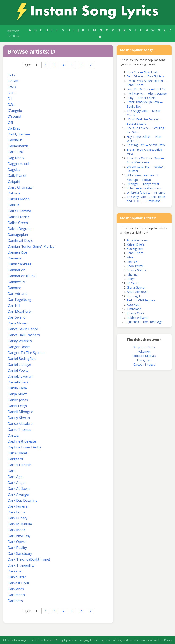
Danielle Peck (18, 382)
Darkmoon (16, 595)
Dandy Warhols (20, 341)
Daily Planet (17, 176)
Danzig (13, 435)
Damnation (16, 270)
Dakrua (14, 205)
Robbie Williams (137, 318)
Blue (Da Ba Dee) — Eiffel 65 (146, 89)
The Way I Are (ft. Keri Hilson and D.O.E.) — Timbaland (146, 199)
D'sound (14, 116)
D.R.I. (11, 105)
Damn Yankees (19, 264)
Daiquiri (14, 181)
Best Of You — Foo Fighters (146, 76)
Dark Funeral (18, 506)
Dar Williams (18, 453)
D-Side (13, 81)
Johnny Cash (135, 313)
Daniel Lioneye (19, 365)
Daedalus (15, 140)
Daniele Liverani (20, 376)
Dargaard (15, 459)
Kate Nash (134, 304)
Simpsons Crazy (144, 347)
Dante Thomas (19, 429)
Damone (14, 288)
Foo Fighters (135, 249)
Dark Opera (17, 542)
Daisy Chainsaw (20, 187)
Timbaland (134, 309)
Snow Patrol (135, 266)
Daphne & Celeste (22, 441)
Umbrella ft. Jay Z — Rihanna (146, 192)
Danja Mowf (17, 394)
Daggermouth (19, 164)
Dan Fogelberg (19, 300)
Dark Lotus (16, 512)
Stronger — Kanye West (143, 184)
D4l (10, 122)
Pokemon (144, 352)
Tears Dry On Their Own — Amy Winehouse (145, 160)
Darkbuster (17, 577)
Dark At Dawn (19, 489)
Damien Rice (17, 252)
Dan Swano (17, 317)
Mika (130, 257)
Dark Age (15, 477)
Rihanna (132, 275)
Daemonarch (18, 146)
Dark (12, 471)
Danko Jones (18, 400)
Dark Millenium (20, 524)
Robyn (131, 279)
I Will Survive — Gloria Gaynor (147, 94)
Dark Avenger (19, 494)
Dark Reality (17, 548)
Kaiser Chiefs (136, 244)
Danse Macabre (20, 424)
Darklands (16, 589)
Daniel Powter (19, 370)
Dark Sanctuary (20, 554)
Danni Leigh (17, 406)
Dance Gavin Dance (23, 329)
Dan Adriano (18, 294)
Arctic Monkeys (137, 292)
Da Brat (14, 128)
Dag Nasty (16, 158)
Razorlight (133, 296)
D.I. (10, 99)
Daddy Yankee (19, 134)
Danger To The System (26, 353)
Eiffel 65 (132, 262)
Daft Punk (16, 152)
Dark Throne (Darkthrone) (29, 559)
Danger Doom (19, 347)
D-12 (11, 75)
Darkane (14, 571)
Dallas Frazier (18, 217)
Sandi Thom (135, 253)
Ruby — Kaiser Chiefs (141, 98)
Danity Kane (17, 388)
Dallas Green (18, 223)
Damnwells (16, 282)
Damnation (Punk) (22, 276)
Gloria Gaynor (136, 287)
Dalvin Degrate (20, 229)
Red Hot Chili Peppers (141, 300)
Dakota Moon (19, 199)
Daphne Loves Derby (24, 447)
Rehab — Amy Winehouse (144, 188)
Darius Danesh (19, 465)
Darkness (15, 601)
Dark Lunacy (18, 518)
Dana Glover (17, 323)
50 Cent (132, 283)
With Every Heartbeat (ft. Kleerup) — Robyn (143, 177)
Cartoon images (144, 364)
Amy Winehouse (138, 240)
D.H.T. (12, 93)
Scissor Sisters (136, 270)
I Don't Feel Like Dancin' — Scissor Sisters (145, 121)
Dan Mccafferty (20, 311)
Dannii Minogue (20, 412)
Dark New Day (19, 536)
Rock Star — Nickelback (142, 72)
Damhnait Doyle (20, 240)
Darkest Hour (18, 583)
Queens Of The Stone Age (145, 322)
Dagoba (14, 170)
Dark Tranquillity (21, 565)
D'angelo (15, 111)
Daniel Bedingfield (22, 359)
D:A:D (12, 87)
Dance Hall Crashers (24, 335)
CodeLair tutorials (144, 356)
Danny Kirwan (19, 418)
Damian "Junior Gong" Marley (31, 246)
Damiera (14, 258)
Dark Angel (16, 483)
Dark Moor (16, 530)
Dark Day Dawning (23, 500)
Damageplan (18, 235)
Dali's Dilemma (19, 211)
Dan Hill (14, 305)
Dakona (14, 193)
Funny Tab (144, 360)
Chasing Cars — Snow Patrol (146, 145)
